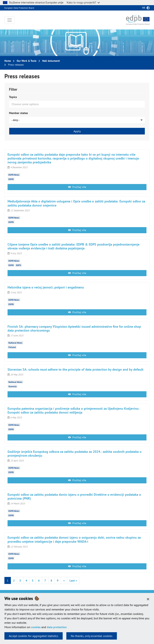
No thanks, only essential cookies (92, 636)
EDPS (18, 265)
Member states (18, 113)
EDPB (11, 179)
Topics (13, 97)
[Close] (148, 599)
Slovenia (12, 386)
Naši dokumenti (51, 61)
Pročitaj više (77, 187)
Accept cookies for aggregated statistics (34, 636)
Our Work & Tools (27, 61)
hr (144, 8)
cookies (36, 627)
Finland (12, 347)
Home (8, 61)
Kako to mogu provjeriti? (83, 2)
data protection (57, 627)
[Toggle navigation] (10, 20)
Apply (77, 131)
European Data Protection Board (19, 8)
